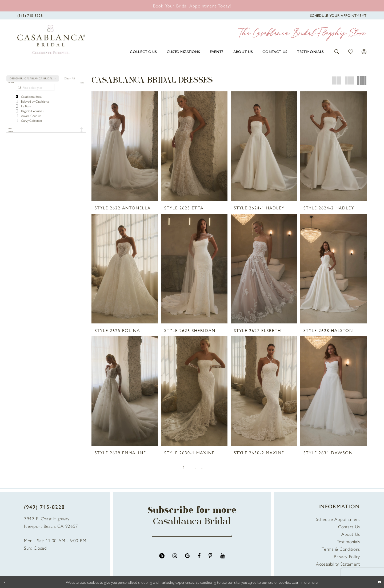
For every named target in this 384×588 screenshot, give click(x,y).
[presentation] (125, 146)
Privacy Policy (347, 556)
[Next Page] (219, 467)
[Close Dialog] (8, 582)
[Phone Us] (30, 15)
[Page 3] (187, 467)
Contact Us (349, 526)
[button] (337, 51)
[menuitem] (143, 51)
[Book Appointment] (338, 15)
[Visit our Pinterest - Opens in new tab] (210, 563)
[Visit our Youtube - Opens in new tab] (223, 563)
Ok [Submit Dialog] (375, 582)
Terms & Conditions (341, 549)
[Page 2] (180, 467)
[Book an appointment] (192, 6)
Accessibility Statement (338, 564)
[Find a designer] (35, 96)
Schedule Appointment (338, 519)
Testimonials (348, 541)
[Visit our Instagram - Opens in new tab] (175, 563)
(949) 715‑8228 (44, 507)
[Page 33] (210, 467)
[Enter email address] (192, 539)
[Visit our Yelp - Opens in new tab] (162, 563)
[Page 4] (195, 467)
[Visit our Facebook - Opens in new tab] (199, 563)
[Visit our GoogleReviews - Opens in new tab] (187, 563)
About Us (351, 534)
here (314, 582)
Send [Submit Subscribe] (229, 539)
